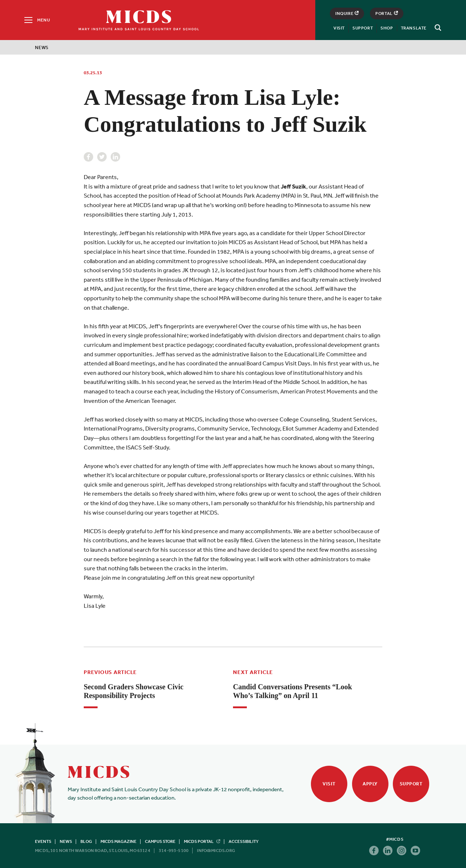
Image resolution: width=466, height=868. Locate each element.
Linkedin (115, 157)
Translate (414, 28)
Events (43, 841)
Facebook (88, 157)
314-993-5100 (174, 851)
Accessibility (244, 841)
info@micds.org (216, 851)
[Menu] (37, 20)
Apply (370, 784)
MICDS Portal (202, 841)
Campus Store (160, 841)
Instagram (402, 851)
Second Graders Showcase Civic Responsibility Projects (134, 691)
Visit (339, 28)
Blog (86, 841)
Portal (387, 13)
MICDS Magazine (119, 841)
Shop (387, 28)
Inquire (347, 13)
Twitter (102, 157)
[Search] (437, 28)
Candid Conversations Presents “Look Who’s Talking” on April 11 (293, 691)
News (42, 47)
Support (363, 28)
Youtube (415, 851)
